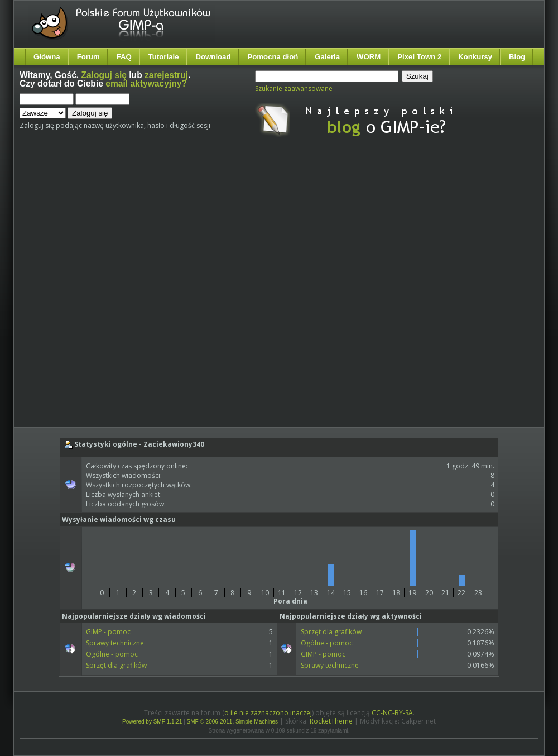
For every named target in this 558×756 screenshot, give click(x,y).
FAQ (124, 57)
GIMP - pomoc (108, 632)
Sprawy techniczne (115, 643)
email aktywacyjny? (146, 83)
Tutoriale (164, 57)
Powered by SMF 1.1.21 (152, 722)
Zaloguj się (104, 75)
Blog (517, 57)
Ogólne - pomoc (112, 654)
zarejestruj (166, 75)
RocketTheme (331, 721)
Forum (88, 57)
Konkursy (475, 57)
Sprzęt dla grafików (116, 665)
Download (213, 57)
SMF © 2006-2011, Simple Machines (233, 722)
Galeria (327, 57)
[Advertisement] (131, 291)
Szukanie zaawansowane (294, 88)
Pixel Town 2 (419, 57)
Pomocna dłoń (273, 57)
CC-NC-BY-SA (392, 713)
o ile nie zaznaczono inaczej (268, 713)
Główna (47, 57)
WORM (369, 57)
